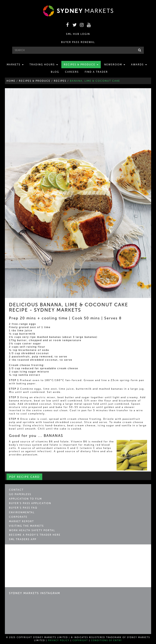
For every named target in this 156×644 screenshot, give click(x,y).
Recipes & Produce (81, 65)
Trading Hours (44, 65)
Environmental (22, 512)
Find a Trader (96, 72)
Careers (72, 72)
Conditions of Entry (106, 641)
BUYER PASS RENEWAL (78, 42)
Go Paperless (20, 494)
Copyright (80, 641)
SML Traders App (23, 539)
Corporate (18, 517)
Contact (16, 490)
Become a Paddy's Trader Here (35, 535)
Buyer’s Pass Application (30, 503)
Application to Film (25, 499)
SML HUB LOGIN (78, 34)
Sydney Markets (26, 552)
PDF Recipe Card (24, 477)
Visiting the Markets (26, 526)
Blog (55, 72)
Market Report (21, 521)
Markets (15, 65)
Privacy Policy (59, 641)
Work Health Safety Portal (32, 530)
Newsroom (115, 65)
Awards (139, 65)
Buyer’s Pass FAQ (23, 508)
